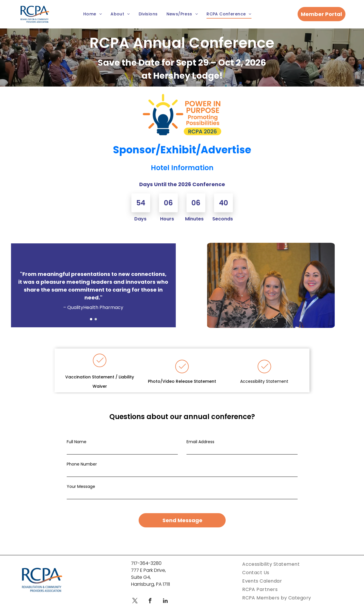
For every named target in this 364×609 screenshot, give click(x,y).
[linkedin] (165, 594)
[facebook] (150, 594)
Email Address (200, 442)
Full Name (77, 442)
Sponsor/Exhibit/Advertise (182, 150)
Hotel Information (182, 168)
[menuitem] (93, 14)
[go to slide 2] (96, 319)
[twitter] (135, 594)
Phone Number (82, 464)
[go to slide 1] (91, 319)
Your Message (81, 486)
